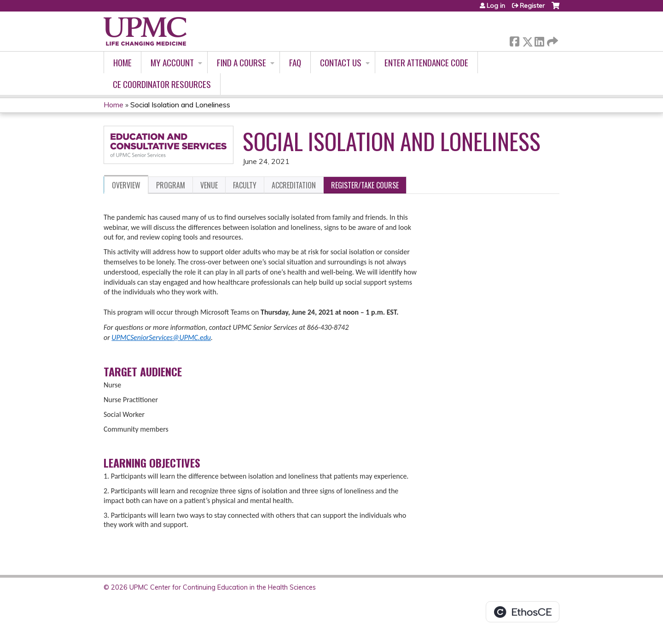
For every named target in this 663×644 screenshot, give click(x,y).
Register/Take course (365, 185)
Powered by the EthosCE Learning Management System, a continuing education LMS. (523, 612)
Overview (126, 185)
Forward (552, 40)
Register (532, 6)
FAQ (295, 62)
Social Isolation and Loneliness (180, 105)
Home (122, 62)
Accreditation (294, 185)
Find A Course (241, 62)
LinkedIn (539, 40)
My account (172, 62)
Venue (209, 185)
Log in (496, 6)
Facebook (514, 40)
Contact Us (341, 62)
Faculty (245, 185)
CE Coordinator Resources (162, 84)
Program (171, 185)
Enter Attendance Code (426, 62)
